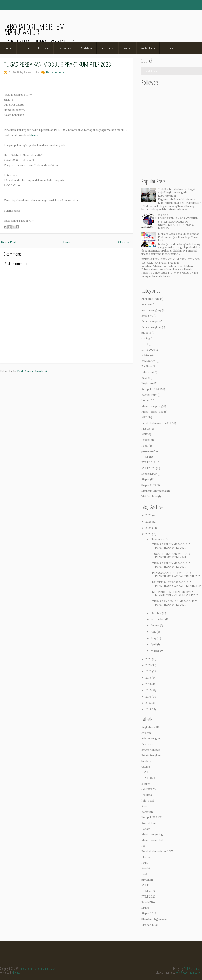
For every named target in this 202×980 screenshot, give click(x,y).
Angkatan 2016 (150, 299)
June (153, 632)
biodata (146, 333)
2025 (148, 522)
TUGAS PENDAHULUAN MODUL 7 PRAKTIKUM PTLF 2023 (174, 603)
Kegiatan (147, 384)
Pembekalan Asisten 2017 (157, 423)
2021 (148, 665)
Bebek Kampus (151, 321)
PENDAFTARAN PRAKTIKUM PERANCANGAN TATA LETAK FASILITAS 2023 (171, 261)
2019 (148, 678)
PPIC (145, 434)
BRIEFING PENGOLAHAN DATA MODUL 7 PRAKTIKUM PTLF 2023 (176, 594)
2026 (148, 515)
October (156, 613)
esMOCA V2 (149, 361)
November (157, 539)
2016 (148, 697)
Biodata (86, 48)
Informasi (169, 48)
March (155, 651)
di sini (34, 135)
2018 (148, 684)
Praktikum (64, 48)
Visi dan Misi (149, 496)
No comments (55, 73)
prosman (147, 451)
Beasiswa (147, 316)
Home (8, 48)
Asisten (146, 304)
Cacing (146, 338)
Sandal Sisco (149, 474)
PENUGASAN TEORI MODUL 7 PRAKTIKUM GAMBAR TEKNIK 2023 (177, 584)
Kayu (144, 378)
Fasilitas (147, 367)
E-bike (146, 355)
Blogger (17, 972)
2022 (148, 659)
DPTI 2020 (148, 350)
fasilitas (127, 48)
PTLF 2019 (148, 463)
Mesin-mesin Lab (153, 412)
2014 (148, 709)
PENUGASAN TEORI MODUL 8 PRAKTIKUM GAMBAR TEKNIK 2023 (177, 575)
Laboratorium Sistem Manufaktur (34, 29)
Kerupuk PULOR (152, 389)
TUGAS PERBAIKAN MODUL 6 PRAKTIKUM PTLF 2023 (57, 64)
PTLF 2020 (148, 468)
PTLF (145, 457)
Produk (43, 48)
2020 (148, 672)
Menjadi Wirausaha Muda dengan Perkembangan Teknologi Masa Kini (179, 237)
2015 (148, 703)
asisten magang (151, 310)
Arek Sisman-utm (193, 969)
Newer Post (8, 242)
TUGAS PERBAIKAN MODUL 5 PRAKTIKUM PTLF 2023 (171, 565)
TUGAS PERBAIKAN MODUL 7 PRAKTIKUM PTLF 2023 (171, 546)
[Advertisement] (172, 149)
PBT (144, 417)
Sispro (146, 480)
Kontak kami (148, 48)
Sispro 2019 (149, 485)
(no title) (163, 215)
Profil (25, 48)
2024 (148, 528)
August (155, 626)
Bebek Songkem (151, 327)
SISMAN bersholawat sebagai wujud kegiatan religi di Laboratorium (176, 193)
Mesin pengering (152, 406)
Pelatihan (107, 48)
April (154, 644)
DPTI (145, 344)
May (153, 638)
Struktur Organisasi (154, 491)
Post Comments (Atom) (32, 371)
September (158, 619)
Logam (146, 400)
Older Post (125, 242)
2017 (148, 690)
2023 (148, 534)
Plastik (146, 429)
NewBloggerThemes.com (189, 972)
